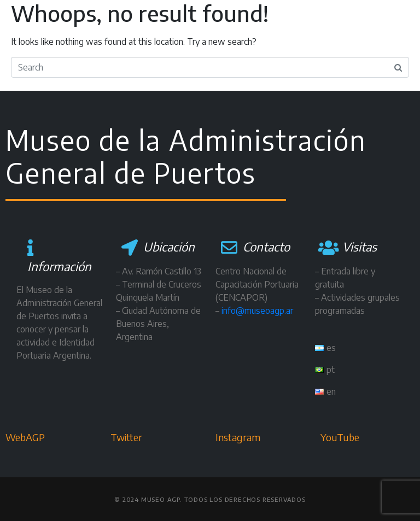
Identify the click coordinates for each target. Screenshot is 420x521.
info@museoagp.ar (257, 311)
